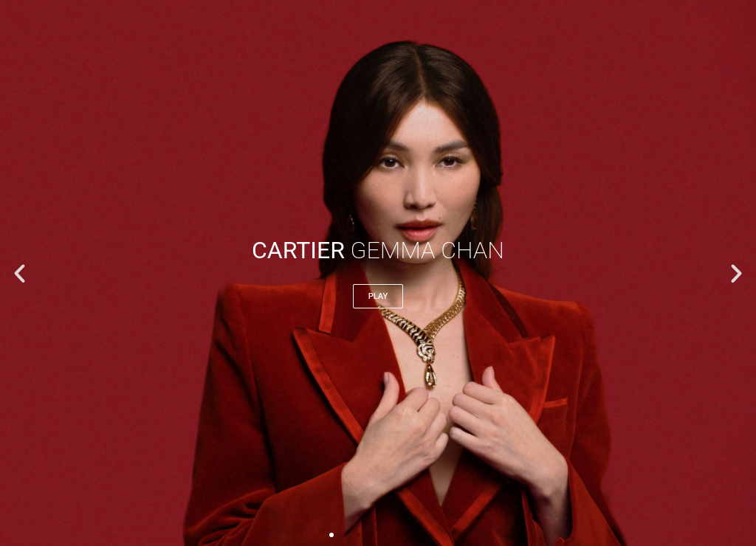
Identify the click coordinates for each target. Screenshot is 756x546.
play (378, 296)
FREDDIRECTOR (176, 35)
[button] (20, 273)
